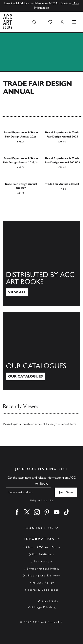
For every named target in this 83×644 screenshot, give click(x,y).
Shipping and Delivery (43, 576)
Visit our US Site (48, 601)
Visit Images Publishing (42, 607)
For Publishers (43, 554)
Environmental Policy (43, 569)
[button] (50, 22)
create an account (34, 424)
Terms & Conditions (43, 590)
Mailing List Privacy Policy (41, 500)
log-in (15, 424)
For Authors (43, 562)
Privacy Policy (43, 583)
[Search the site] (34, 22)
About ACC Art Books (43, 547)
